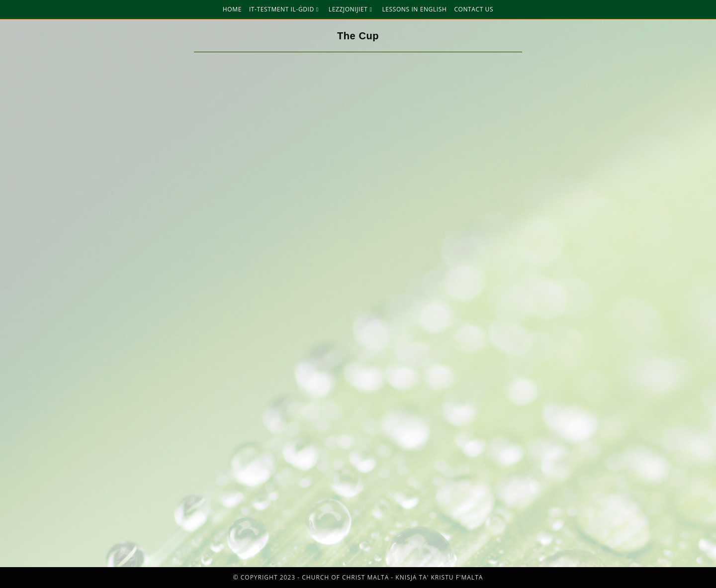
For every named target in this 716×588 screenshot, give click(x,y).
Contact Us (474, 9)
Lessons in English (414, 9)
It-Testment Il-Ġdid (285, 9)
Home (232, 9)
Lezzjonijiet (352, 9)
